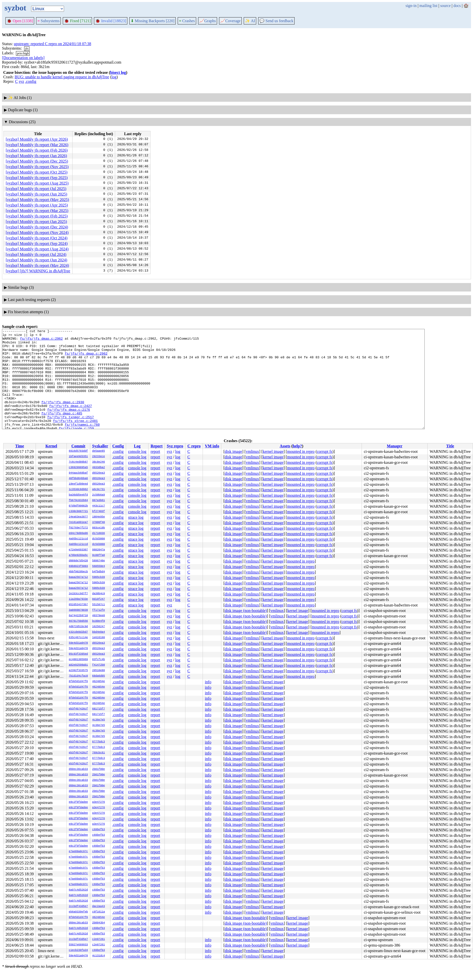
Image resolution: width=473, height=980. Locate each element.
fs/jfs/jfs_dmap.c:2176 (69, 426)
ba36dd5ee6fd (78, 495)
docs (457, 6)
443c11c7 (99, 506)
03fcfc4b (99, 660)
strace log (136, 517)
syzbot (15, 8)
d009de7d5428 (78, 561)
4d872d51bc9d (78, 627)
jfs (27, 49)
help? (297, 446)
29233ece (99, 457)
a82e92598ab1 (78, 665)
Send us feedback (276, 21)
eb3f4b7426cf (78, 709)
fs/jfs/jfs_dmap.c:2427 (71, 421)
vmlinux (252, 451)
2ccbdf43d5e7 (78, 906)
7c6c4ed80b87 (78, 462)
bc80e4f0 (99, 621)
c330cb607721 (78, 511)
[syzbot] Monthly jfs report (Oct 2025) (37, 172)
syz (21, 81)
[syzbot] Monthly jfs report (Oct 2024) (37, 238)
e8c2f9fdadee (78, 802)
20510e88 (99, 671)
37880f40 (99, 522)
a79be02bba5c (78, 555)
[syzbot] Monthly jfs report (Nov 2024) (37, 233)
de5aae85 (99, 451)
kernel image (273, 451)
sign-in (411, 6)
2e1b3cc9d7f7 (78, 594)
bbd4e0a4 (99, 632)
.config (31, 81)
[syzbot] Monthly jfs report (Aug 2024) (37, 249)
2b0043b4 (99, 923)
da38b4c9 (99, 594)
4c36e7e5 (99, 720)
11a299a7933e (78, 599)
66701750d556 (78, 621)
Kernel (51, 446)
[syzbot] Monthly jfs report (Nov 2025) (37, 167)
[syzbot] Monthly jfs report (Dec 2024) (37, 227)
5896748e (99, 561)
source (446, 6)
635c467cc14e (78, 638)
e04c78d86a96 (78, 533)
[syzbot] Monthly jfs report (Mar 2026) (37, 145)
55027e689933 (78, 945)
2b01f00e (99, 769)
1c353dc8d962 (78, 490)
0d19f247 (99, 599)
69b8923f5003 (78, 566)
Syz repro (175, 446)
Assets (285, 446)
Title (450, 446)
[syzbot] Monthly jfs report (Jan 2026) (36, 156)
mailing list (428, 6)
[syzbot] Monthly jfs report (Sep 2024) (37, 244)
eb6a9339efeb (78, 912)
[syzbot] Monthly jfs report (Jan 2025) (36, 222)
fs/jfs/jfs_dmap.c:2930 (63, 417)
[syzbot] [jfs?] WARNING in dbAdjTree (38, 271)
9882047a (99, 550)
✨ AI (250, 21)
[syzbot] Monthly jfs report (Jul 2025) (36, 189)
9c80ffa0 (99, 555)
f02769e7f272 (78, 528)
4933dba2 (99, 468)
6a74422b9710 (78, 616)
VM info (212, 446)
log (114, 77)
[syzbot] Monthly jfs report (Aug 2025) (37, 183)
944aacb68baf (78, 473)
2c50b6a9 (99, 495)
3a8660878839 (78, 610)
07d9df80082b (78, 506)
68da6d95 (99, 676)
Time (20, 446)
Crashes (187, 21)
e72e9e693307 (78, 550)
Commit (78, 446)
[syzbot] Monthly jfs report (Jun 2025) (37, 194)
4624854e (99, 682)
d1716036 (99, 533)
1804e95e (99, 517)
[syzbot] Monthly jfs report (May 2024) (37, 265)
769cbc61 (99, 753)
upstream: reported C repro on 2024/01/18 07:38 (53, 44)
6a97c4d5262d (78, 890)
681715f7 (99, 709)
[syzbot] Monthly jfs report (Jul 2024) (36, 254)
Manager (394, 446)
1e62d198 (99, 638)
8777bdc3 (99, 742)
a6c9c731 (99, 490)
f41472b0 (99, 665)
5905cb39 (99, 577)
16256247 (99, 627)
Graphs (208, 21)
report (155, 451)
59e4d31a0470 (78, 643)
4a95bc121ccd (78, 539)
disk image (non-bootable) (246, 611)
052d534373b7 (78, 605)
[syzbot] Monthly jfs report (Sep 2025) (37, 178)
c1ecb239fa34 (78, 950)
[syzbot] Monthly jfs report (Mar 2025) (37, 211)
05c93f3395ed (78, 654)
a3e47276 (99, 802)
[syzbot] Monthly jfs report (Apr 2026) (37, 139)
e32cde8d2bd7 (78, 632)
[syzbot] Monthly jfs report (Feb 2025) (37, 216)
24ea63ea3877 (78, 517)
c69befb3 (99, 830)
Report (157, 446)
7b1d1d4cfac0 (78, 676)
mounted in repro (301, 451)
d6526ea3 (99, 473)
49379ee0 (99, 616)
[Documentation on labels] (23, 58)
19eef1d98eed (78, 484)
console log (137, 451)
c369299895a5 (78, 468)
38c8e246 (99, 462)
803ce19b (99, 528)
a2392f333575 (78, 671)
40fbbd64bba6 (78, 479)
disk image (234, 451)
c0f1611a (99, 912)
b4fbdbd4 (99, 572)
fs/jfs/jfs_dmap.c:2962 (41, 341)
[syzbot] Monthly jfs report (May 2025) (37, 200)
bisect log (118, 72)
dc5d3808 (99, 539)
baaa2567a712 (78, 577)
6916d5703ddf (78, 451)
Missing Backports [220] (153, 21)
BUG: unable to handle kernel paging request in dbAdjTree (62, 77)
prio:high (23, 53)
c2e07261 (99, 939)
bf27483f (99, 511)
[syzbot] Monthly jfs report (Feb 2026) (37, 150)
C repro (194, 446)
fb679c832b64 (78, 500)
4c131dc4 (99, 956)
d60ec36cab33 (78, 769)
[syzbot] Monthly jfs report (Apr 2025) (37, 205)
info (208, 682)
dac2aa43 (99, 906)
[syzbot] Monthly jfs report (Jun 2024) (37, 260)
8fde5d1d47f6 (78, 682)
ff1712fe (99, 610)
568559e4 (99, 566)
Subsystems (48, 21)
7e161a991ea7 (78, 522)
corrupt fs (324, 451)
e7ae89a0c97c (78, 852)
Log (137, 446)
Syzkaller (100, 446)
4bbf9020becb (78, 572)
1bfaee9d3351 (78, 457)
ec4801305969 (78, 660)
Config (118, 446)
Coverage (230, 21)
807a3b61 (99, 500)
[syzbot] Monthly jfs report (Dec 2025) (37, 161)
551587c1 (99, 605)
